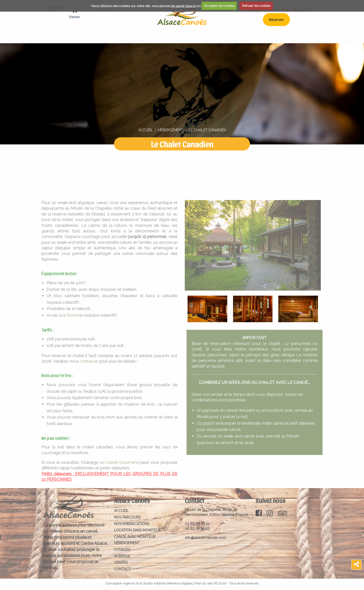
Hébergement (237, 36)
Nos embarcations (90, 36)
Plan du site (204, 580)
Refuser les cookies (256, 6)
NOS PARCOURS (47, 36)
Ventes (323, 36)
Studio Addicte (154, 580)
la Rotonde (70, 315)
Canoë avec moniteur (194, 36)
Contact (349, 36)
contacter (86, 361)
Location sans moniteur (141, 36)
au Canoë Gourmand (116, 462)
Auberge (297, 36)
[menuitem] (14, 36)
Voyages (269, 36)
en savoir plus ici (184, 6)
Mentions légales (180, 580)
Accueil (14, 36)
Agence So (131, 580)
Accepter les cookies (219, 6)
